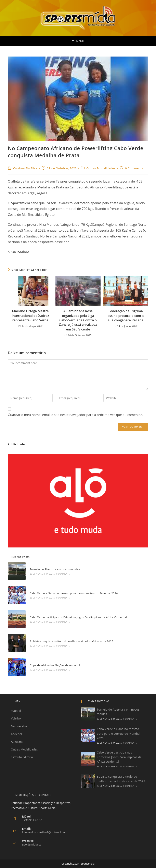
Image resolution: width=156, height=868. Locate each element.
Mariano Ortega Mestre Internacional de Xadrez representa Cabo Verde (30, 316)
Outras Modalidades (101, 168)
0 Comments (134, 168)
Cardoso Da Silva (25, 168)
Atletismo (17, 742)
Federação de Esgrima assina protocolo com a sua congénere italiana (126, 316)
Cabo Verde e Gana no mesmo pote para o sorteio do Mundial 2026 (74, 593)
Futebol (16, 711)
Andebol (16, 734)
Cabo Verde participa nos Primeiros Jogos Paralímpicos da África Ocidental (78, 617)
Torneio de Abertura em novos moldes (55, 569)
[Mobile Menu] (78, 41)
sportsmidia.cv (32, 844)
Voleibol (16, 718)
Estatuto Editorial (22, 757)
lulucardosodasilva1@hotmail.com (45, 832)
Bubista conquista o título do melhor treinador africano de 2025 (72, 641)
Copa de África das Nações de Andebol (55, 665)
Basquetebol (19, 726)
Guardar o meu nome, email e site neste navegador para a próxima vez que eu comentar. (75, 415)
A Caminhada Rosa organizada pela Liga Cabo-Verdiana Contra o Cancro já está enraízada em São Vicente (78, 320)
